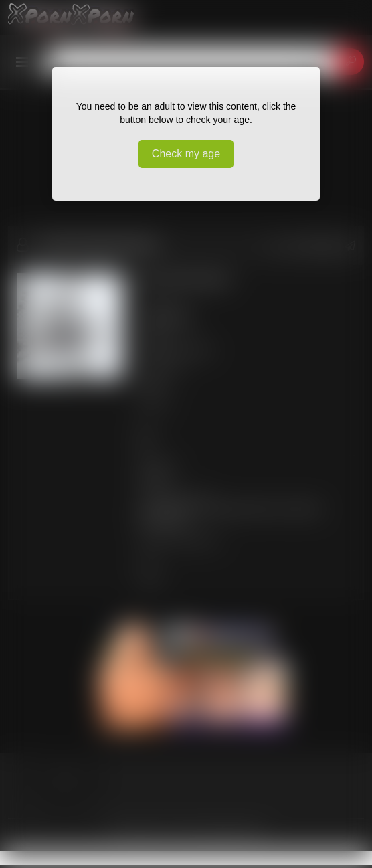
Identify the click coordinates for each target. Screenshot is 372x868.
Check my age (186, 154)
